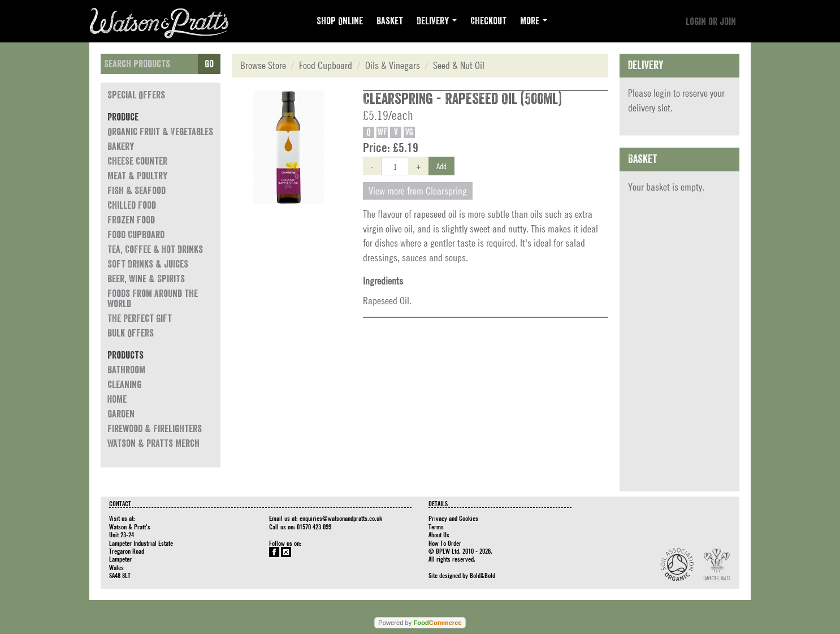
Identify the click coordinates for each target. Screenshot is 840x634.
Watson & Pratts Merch (153, 443)
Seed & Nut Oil (459, 65)
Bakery (121, 146)
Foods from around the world (153, 299)
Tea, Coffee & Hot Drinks (155, 249)
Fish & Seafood (137, 191)
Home (117, 399)
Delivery (437, 21)
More (534, 21)
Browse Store (263, 65)
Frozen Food (131, 220)
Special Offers (136, 95)
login (662, 93)
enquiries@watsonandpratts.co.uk (341, 518)
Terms (436, 527)
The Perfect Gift (140, 318)
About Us (439, 534)
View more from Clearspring (418, 191)
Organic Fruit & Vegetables (160, 132)
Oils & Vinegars (393, 65)
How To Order (445, 543)
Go (209, 64)
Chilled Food (132, 205)
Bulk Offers (131, 333)
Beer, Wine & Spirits (146, 279)
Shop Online (340, 21)
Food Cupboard (136, 235)
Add (441, 166)
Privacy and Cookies (453, 518)
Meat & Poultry (137, 176)
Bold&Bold (482, 575)
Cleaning (124, 385)
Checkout (488, 21)
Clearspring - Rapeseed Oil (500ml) (462, 99)
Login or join (711, 21)
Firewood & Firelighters (155, 429)
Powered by (420, 623)
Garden (121, 414)
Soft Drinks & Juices (148, 264)
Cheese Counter (137, 161)
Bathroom (126, 370)
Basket (390, 21)
